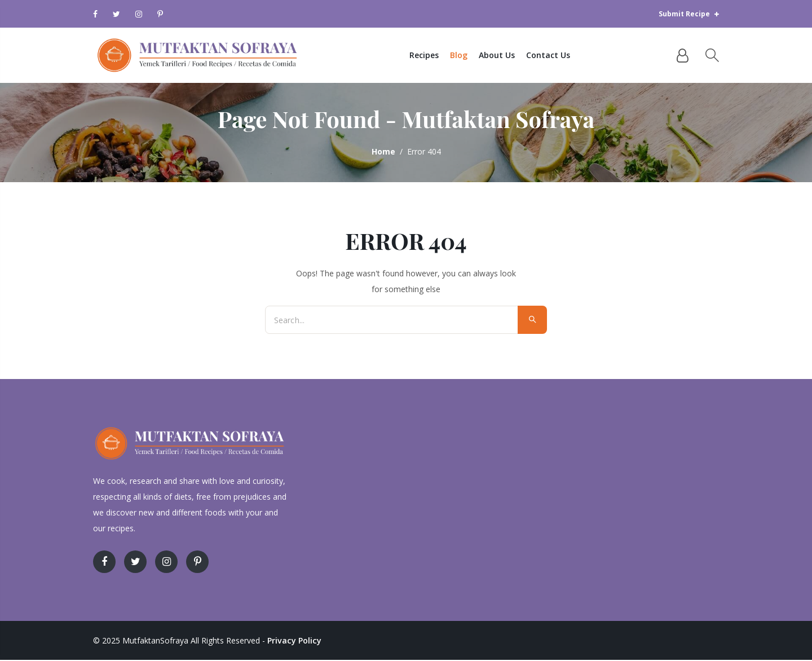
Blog (463, 56)
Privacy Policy (294, 642)
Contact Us (552, 56)
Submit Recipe (689, 14)
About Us (501, 56)
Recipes (428, 56)
